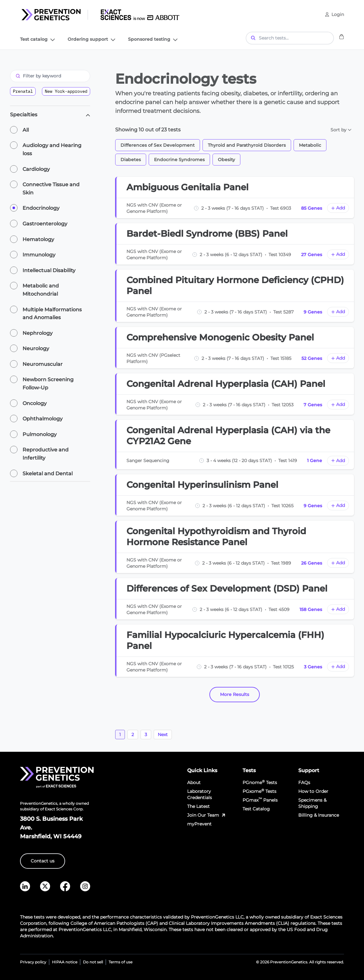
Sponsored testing (154, 40)
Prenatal (23, 91)
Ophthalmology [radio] (43, 419)
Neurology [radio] (36, 348)
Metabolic (310, 145)
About (194, 782)
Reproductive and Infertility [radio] (46, 454)
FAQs (304, 782)
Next (163, 735)
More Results (235, 694)
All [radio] (26, 130)
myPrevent (199, 824)
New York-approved (66, 91)
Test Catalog (256, 809)
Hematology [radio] (38, 239)
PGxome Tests (259, 791)
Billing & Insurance (319, 815)
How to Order (313, 791)
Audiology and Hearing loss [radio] (52, 149)
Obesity (226, 160)
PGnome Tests (260, 782)
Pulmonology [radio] (40, 434)
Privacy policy (33, 962)
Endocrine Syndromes (179, 160)
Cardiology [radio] (36, 169)
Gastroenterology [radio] (45, 224)
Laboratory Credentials (200, 794)
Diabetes (131, 160)
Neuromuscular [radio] (43, 364)
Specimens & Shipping (312, 803)
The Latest (198, 806)
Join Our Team (207, 815)
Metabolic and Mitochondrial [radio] (41, 290)
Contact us (43, 861)
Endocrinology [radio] (41, 208)
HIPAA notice (65, 962)
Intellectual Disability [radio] (49, 270)
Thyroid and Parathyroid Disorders (247, 145)
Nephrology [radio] (38, 333)
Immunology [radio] (39, 255)
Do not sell (93, 962)
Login (338, 14)
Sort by (341, 130)
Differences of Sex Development (158, 145)
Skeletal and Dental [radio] (48, 474)
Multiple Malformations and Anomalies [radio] (52, 314)
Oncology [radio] (35, 403)
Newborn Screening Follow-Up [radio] (48, 384)
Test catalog (38, 40)
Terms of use (120, 962)
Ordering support (92, 40)
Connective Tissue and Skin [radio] (51, 189)
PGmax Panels (260, 800)
